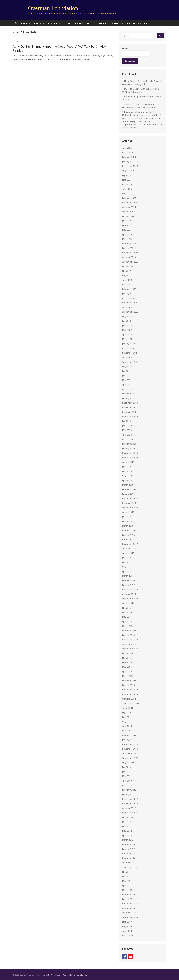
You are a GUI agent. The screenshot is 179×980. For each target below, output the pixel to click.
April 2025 (127, 189)
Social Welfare (82, 23)
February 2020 (129, 444)
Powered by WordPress (50, 975)
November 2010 (130, 908)
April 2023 (127, 280)
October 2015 (129, 644)
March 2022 (128, 339)
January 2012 (128, 849)
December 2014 (130, 690)
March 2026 (128, 152)
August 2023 (128, 266)
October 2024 (129, 207)
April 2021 (127, 385)
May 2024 (127, 230)
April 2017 (127, 571)
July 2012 (126, 822)
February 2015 (129, 681)
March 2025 (128, 193)
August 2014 (128, 708)
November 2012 (130, 803)
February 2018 (129, 530)
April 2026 (127, 148)
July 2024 (126, 221)
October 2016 (129, 594)
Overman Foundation (53, 8)
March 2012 (128, 840)
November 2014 (130, 694)
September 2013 (130, 758)
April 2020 (127, 435)
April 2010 (127, 931)
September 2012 (130, 812)
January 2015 (128, 685)
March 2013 (128, 785)
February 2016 (129, 630)
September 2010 (130, 917)
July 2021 (126, 371)
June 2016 (127, 612)
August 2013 (128, 762)
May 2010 (127, 926)
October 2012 (129, 808)
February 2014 (129, 735)
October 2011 (129, 863)
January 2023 (128, 293)
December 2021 (130, 348)
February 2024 (129, 243)
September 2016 (130, 599)
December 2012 (130, 799)
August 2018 (128, 512)
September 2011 (130, 867)
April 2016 (127, 621)
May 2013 (127, 776)
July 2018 (126, 517)
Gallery (131, 23)
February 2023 (129, 289)
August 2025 (128, 171)
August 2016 (128, 603)
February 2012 (129, 844)
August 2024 (128, 216)
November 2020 (130, 407)
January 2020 (128, 448)
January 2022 (128, 344)
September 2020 (130, 416)
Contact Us (144, 23)
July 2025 (126, 175)
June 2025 (127, 180)
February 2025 (129, 198)
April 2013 (127, 781)
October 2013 (129, 753)
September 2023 (130, 262)
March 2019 (128, 485)
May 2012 (127, 831)
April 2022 (127, 335)
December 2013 (130, 744)
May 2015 (127, 667)
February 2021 (129, 394)
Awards (38, 23)
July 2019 (126, 466)
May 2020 (127, 430)
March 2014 (128, 731)
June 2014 (127, 717)
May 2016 (127, 617)
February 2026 (129, 157)
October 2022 (129, 307)
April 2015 (127, 671)
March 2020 (128, 439)
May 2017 (127, 567)
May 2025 (127, 184)
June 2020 (127, 426)
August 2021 (128, 366)
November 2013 (130, 749)
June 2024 (127, 225)
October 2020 (129, 412)
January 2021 (128, 398)
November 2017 (130, 544)
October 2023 (129, 257)
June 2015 (127, 662)
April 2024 (127, 234)
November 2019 (130, 453)
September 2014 (130, 703)
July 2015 (126, 658)
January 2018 (128, 535)
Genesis (24, 23)
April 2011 (127, 885)
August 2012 (128, 817)
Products (53, 23)
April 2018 (127, 521)
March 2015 (128, 676)
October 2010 (129, 913)
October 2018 (129, 503)
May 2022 (127, 330)
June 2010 (127, 922)
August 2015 (128, 653)
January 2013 (128, 794)
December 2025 (130, 166)
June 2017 (127, 562)
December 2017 (130, 539)
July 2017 (126, 558)
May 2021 (127, 380)
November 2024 (130, 202)
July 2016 (126, 608)
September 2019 (130, 457)
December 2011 (130, 854)
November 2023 (130, 253)
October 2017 (129, 548)
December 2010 (130, 904)
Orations (101, 23)
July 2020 (126, 421)
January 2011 (128, 899)
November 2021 (130, 353)
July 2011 (126, 872)
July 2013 (126, 767)
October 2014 (129, 699)
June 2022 (127, 325)
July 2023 (126, 271)
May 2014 (127, 721)
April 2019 (127, 480)
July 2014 (126, 712)
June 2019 (127, 471)
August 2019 (128, 462)
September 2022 (130, 312)
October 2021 (129, 357)
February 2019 (129, 489)
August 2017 (128, 553)
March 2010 (128, 935)
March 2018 (128, 526)
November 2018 (130, 498)
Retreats (116, 23)
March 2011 (128, 890)
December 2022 (130, 298)
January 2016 (128, 635)
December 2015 (130, 639)
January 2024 (128, 248)
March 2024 (128, 239)
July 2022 (126, 321)
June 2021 (127, 375)
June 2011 (127, 876)
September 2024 (130, 212)
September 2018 (130, 508)
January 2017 (128, 585)
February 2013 (129, 790)
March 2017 (128, 576)
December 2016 (130, 589)
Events (68, 23)
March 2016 (128, 626)
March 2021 (128, 389)
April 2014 (127, 726)
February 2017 (129, 580)
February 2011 (129, 894)
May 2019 (127, 476)
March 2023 (128, 284)
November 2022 (130, 303)
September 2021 (130, 362)
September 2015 (130, 649)
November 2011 (130, 858)
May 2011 (127, 881)
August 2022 (128, 316)
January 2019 (128, 494)
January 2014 (128, 740)
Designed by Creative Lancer (75, 975)
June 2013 (127, 772)
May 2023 (127, 275)
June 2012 (127, 826)
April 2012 (127, 835)
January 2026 (128, 162)
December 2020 (130, 403)
